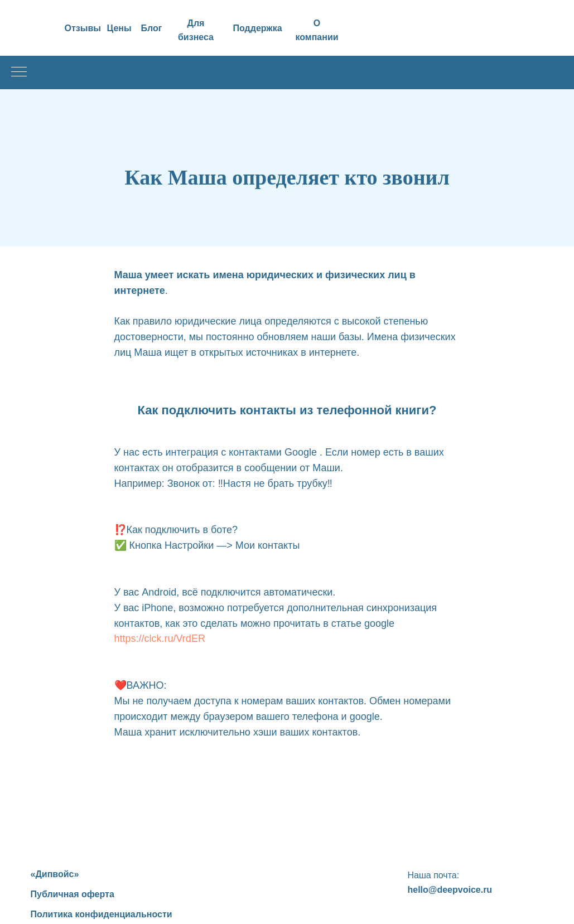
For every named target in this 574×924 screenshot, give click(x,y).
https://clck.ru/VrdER (160, 638)
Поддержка (258, 28)
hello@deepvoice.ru (450, 890)
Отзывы (83, 28)
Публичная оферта (73, 894)
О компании (317, 30)
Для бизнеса (196, 30)
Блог (152, 28)
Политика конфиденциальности (102, 914)
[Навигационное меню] (19, 72)
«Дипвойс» (55, 874)
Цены (119, 28)
